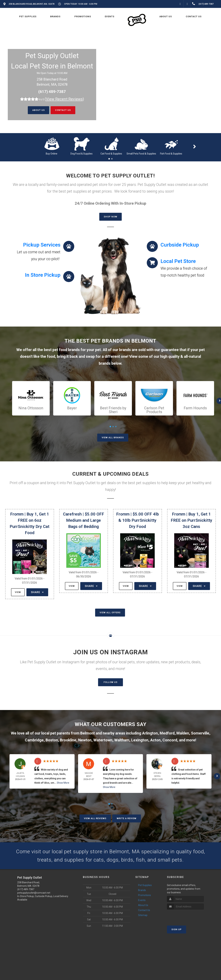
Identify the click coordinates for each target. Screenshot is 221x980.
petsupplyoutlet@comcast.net (34, 893)
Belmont (88, 733)
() (64, 99)
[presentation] (185, 916)
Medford (167, 733)
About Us (39, 110)
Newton (85, 740)
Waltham (122, 740)
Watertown (103, 740)
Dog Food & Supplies (81, 154)
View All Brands (113, 438)
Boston (52, 740)
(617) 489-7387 (52, 92)
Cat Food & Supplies (111, 154)
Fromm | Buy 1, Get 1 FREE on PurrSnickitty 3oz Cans (191, 520)
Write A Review (127, 818)
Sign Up (177, 929)
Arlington (150, 733)
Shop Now (110, 217)
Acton (155, 740)
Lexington (140, 740)
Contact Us (63, 110)
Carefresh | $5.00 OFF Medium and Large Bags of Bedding (84, 520)
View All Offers (110, 612)
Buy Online (52, 154)
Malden (183, 733)
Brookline (68, 740)
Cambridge (34, 740)
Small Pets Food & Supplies (141, 154)
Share (37, 592)
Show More (63, 783)
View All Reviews (95, 818)
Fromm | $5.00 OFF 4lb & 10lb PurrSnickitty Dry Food (138, 520)
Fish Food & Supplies (171, 154)
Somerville (200, 733)
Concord (170, 740)
